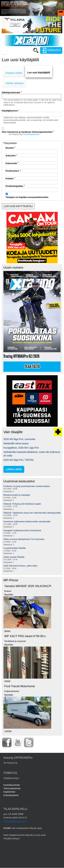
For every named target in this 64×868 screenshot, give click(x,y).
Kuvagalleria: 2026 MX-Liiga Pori (21, 448)
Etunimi (10, 148)
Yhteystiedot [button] (10, 143)
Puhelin (10, 179)
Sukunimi (11, 156)
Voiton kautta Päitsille (14, 557)
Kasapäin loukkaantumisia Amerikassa (22, 530)
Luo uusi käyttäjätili (39, 73)
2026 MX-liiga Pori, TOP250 (19, 460)
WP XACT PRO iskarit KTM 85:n (25, 636)
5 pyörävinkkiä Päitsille (15, 548)
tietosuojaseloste (32, 134)
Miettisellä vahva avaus (16, 443)
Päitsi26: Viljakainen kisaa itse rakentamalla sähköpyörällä (32, 513)
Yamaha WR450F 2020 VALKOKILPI (28, 586)
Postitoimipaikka (14, 186)
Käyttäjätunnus (10, 111)
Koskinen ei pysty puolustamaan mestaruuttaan (27, 486)
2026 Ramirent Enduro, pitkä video (20, 566)
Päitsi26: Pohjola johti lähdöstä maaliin (22, 504)
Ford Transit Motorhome (20, 686)
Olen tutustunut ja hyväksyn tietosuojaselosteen (27, 132)
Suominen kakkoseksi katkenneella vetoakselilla (27, 522)
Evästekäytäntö (11, 795)
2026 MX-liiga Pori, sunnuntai (19, 439)
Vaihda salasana (14, 83)
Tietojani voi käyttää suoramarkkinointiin (27, 197)
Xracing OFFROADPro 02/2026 (21, 356)
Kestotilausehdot (12, 785)
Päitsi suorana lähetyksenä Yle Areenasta (24, 539)
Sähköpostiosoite (11, 92)
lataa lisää (14, 469)
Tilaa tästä (32, 367)
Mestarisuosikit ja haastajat (17, 495)
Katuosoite (11, 163)
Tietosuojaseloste (12, 788)
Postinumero (12, 171)
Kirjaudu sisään (14, 73)
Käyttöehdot (9, 792)
